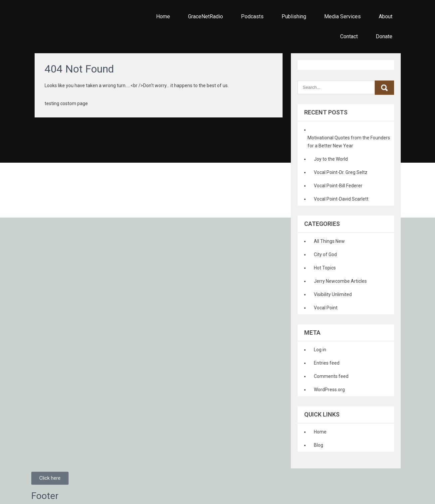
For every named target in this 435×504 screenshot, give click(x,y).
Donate (384, 36)
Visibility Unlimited (333, 294)
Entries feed (327, 363)
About (386, 16)
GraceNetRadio (206, 16)
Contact (349, 36)
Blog (319, 445)
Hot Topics (325, 268)
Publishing (294, 16)
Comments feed (331, 376)
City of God (325, 254)
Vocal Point (326, 308)
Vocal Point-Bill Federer (338, 186)
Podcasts (252, 16)
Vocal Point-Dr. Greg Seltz (341, 172)
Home (163, 16)
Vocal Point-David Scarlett (341, 199)
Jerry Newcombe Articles (340, 281)
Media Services (342, 16)
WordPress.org (329, 390)
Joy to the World (331, 159)
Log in (320, 350)
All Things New (329, 241)
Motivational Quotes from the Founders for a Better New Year (349, 142)
